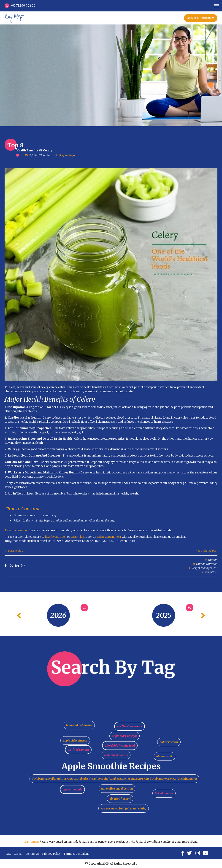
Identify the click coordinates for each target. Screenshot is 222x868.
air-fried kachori (120, 799)
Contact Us (32, 854)
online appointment (109, 537)
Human (213, 560)
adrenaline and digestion (117, 789)
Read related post (207, 551)
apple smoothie (72, 789)
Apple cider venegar (125, 736)
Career (18, 854)
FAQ (8, 854)
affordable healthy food (120, 746)
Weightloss (211, 572)
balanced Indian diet (79, 725)
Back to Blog (14, 551)
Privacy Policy (51, 854)
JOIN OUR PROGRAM (201, 18)
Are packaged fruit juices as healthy (124, 808)
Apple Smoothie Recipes (111, 766)
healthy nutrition (56, 537)
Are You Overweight (130, 726)
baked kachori (169, 742)
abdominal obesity (116, 755)
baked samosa (164, 793)
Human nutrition (207, 564)
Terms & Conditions (76, 854)
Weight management (204, 568)
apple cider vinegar (75, 740)
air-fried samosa (78, 750)
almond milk (165, 756)
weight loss (78, 537)
